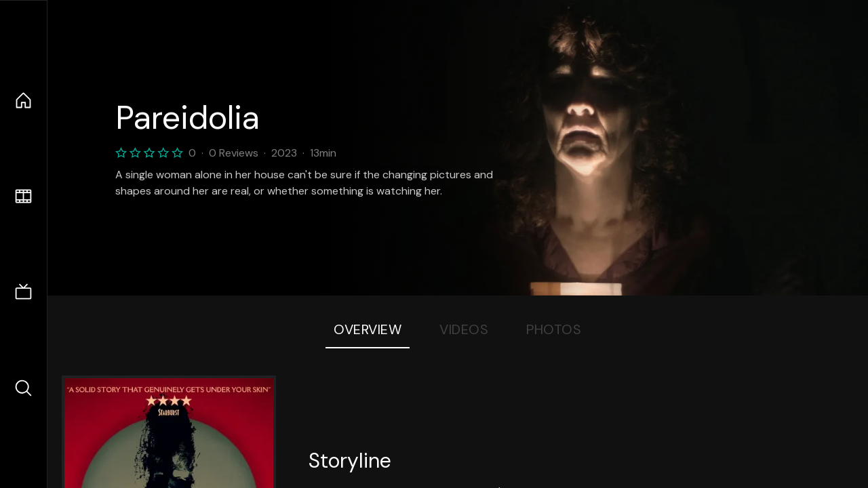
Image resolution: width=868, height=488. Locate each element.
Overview (368, 329)
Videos (464, 329)
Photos (554, 329)
